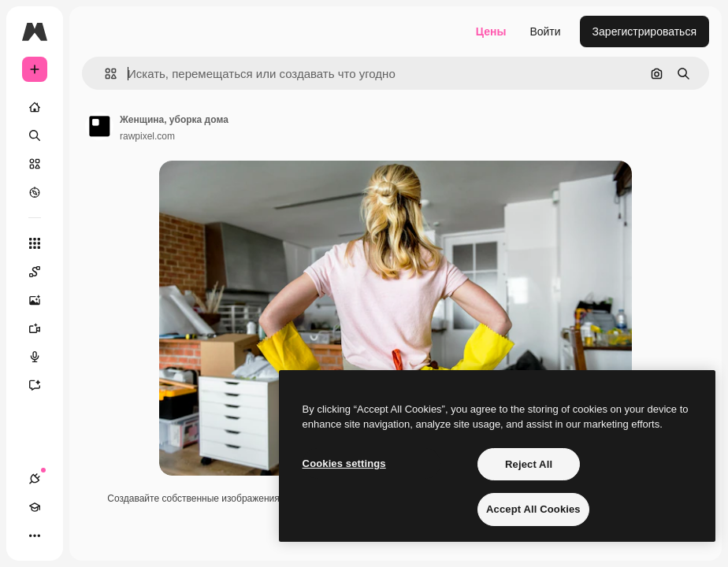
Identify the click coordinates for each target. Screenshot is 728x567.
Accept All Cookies (533, 509)
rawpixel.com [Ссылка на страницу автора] (147, 136)
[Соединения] (35, 479)
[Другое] (35, 535)
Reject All (529, 464)
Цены (491, 31)
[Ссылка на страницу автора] (99, 126)
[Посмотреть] (35, 192)
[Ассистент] (43, 385)
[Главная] (35, 107)
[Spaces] (43, 272)
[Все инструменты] (35, 243)
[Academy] (35, 507)
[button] (104, 74)
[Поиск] (35, 135)
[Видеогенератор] (43, 328)
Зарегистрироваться (644, 31)
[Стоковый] (35, 164)
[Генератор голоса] (43, 357)
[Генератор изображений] (43, 300)
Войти (545, 31)
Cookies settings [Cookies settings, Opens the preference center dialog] (344, 463)
